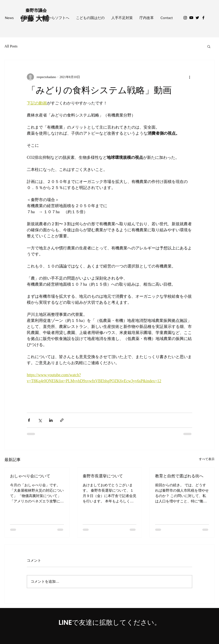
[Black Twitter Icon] (197, 18)
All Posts (11, 46)
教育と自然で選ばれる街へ (179, 476)
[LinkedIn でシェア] (51, 420)
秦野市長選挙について (103, 476)
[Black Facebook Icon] (203, 18)
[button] (209, 46)
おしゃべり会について (30, 476)
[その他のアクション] (190, 77)
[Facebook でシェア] (29, 420)
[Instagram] (185, 18)
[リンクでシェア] (62, 420)
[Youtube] (191, 18)
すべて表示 (207, 459)
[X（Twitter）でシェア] (40, 420)
